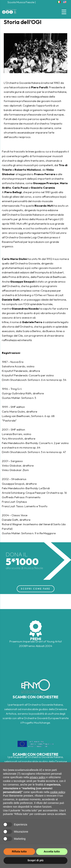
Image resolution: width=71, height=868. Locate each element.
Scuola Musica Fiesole (21, 2)
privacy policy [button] (38, 777)
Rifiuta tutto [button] (19, 851)
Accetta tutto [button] (52, 851)
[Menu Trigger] (64, 12)
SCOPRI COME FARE (36, 589)
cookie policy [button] (58, 792)
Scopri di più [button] (35, 860)
